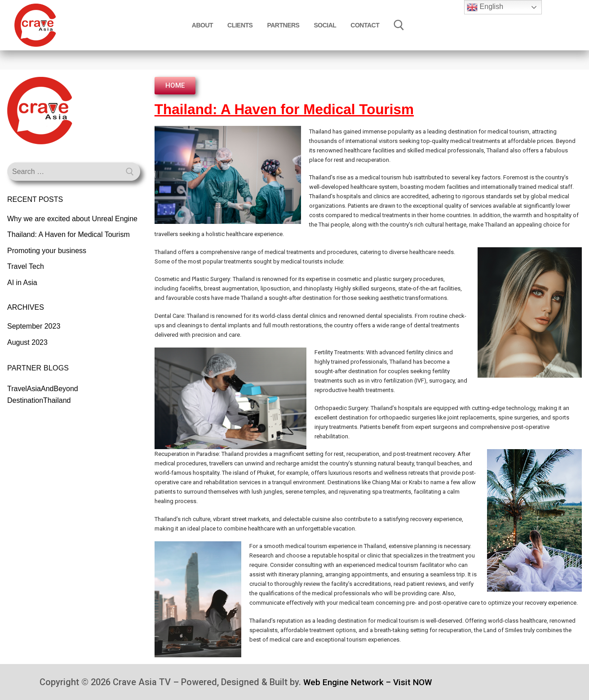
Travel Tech (26, 266)
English (485, 7)
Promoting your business (47, 251)
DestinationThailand (39, 400)
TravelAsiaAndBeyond (43, 389)
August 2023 (27, 342)
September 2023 (34, 326)
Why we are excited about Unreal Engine (72, 219)
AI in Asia (22, 283)
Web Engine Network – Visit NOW (371, 682)
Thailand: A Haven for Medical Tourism (69, 234)
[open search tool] (399, 25)
